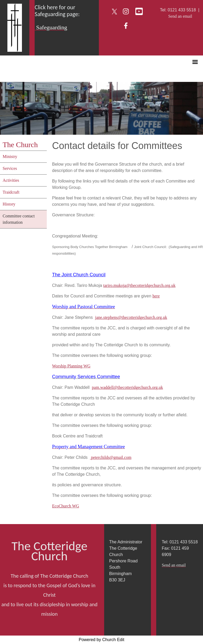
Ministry (10, 157)
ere (157, 296)
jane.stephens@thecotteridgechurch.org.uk (131, 317)
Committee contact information (19, 219)
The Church (20, 145)
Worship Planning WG (71, 366)
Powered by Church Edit (102, 640)
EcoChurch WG (66, 506)
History (9, 204)
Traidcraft (11, 192)
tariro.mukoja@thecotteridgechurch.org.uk (139, 285)
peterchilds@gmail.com (111, 457)
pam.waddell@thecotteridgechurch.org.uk (128, 387)
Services (10, 168)
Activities (11, 180)
